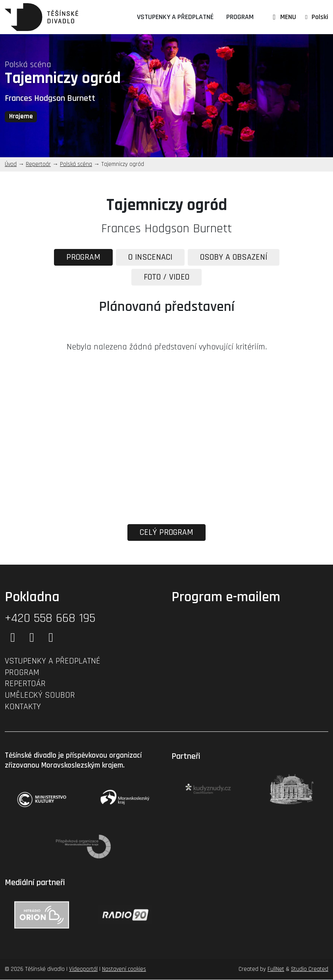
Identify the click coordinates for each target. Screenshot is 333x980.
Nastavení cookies (124, 970)
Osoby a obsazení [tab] (235, 257)
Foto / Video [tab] (166, 277)
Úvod (11, 164)
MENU (283, 17)
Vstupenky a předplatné (175, 17)
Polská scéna (28, 65)
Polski (320, 17)
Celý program (167, 533)
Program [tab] (81, 257)
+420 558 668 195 (50, 618)
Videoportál (83, 970)
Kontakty (23, 707)
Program (240, 17)
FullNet (276, 970)
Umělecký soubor (40, 696)
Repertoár (38, 164)
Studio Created (310, 970)
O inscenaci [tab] (149, 257)
